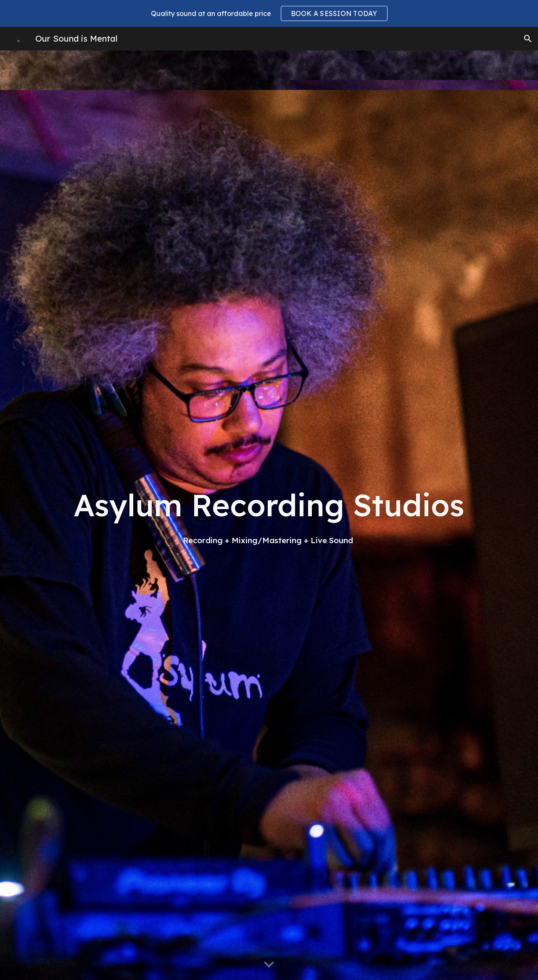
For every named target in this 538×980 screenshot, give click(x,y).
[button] (528, 39)
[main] (269, 515)
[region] (269, 13)
